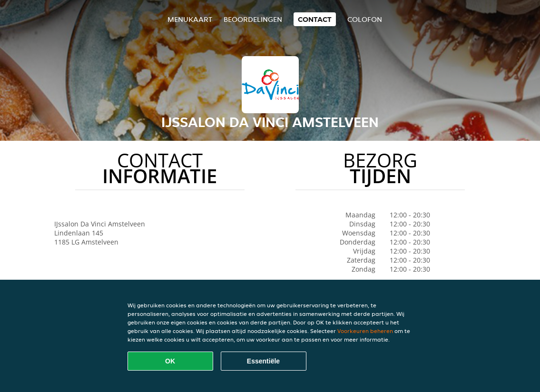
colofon (365, 19)
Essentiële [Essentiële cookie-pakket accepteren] (263, 361)
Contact (315, 19)
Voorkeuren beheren (365, 331)
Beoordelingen (253, 19)
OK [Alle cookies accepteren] (170, 361)
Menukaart (190, 19)
